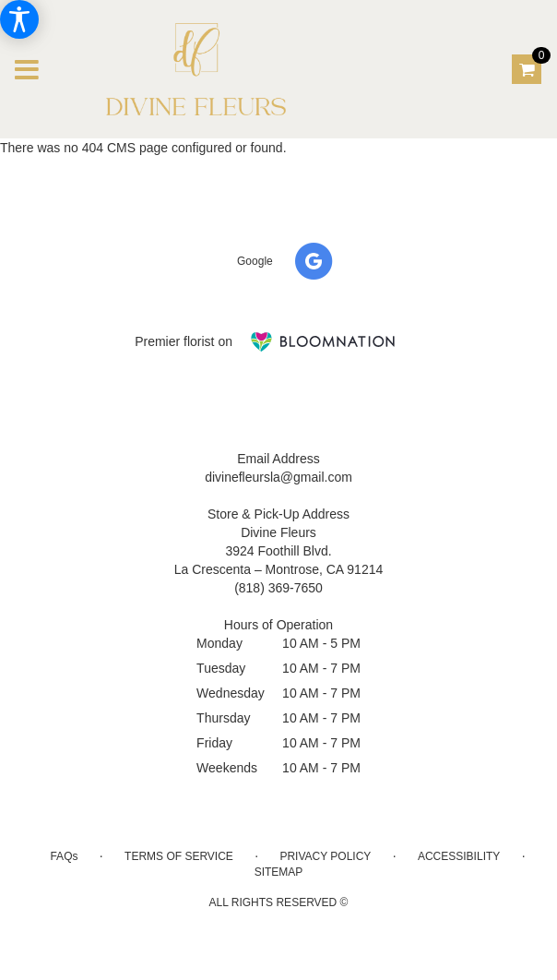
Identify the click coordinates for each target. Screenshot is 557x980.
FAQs (64, 856)
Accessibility (459, 856)
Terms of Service (179, 856)
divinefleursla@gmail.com (278, 477)
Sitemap (279, 872)
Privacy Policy (325, 856)
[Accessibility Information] (19, 19)
